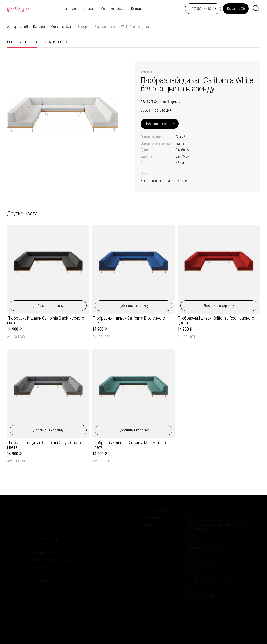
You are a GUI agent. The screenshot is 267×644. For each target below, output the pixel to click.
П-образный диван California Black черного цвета (46, 320)
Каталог (87, 9)
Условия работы (113, 9)
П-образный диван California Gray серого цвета (44, 445)
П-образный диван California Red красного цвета (216, 320)
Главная (70, 9)
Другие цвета (56, 42)
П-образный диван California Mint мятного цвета (130, 445)
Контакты (138, 9)
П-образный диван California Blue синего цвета (129, 320)
